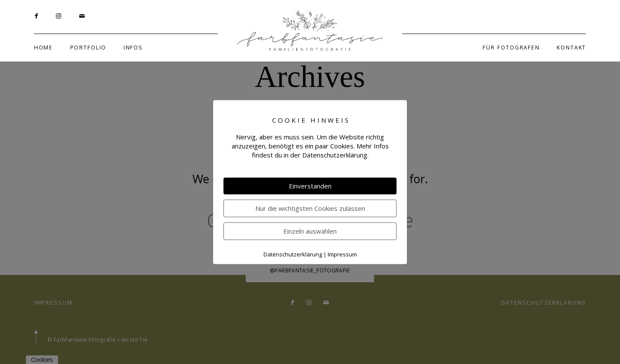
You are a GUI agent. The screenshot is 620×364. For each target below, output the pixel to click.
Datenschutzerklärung (293, 254)
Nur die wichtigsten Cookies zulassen (310, 208)
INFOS (133, 48)
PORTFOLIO (88, 48)
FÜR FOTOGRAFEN (511, 48)
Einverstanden (310, 186)
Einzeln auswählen (310, 231)
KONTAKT (571, 48)
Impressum (342, 254)
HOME (43, 48)
